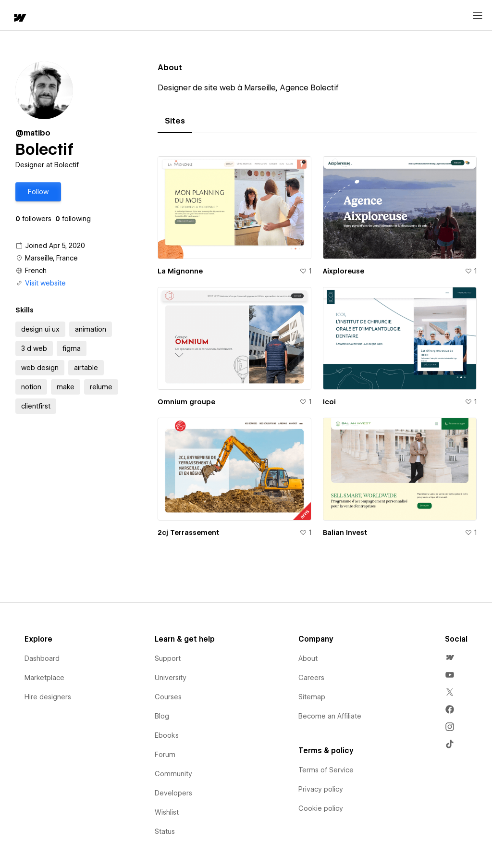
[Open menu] (478, 16)
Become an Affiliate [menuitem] (330, 716)
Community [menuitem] (173, 774)
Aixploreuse (344, 271)
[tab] (175, 121)
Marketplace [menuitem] (44, 678)
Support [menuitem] (168, 658)
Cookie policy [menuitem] (321, 808)
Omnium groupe (186, 402)
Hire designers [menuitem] (48, 697)
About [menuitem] (308, 658)
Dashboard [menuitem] (42, 658)
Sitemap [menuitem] (312, 697)
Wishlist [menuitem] (167, 812)
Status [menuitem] (165, 831)
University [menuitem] (171, 678)
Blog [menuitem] (162, 716)
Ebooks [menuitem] (167, 735)
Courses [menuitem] (168, 697)
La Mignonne (180, 271)
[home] (19, 19)
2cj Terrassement (188, 533)
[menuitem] (450, 657)
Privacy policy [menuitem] (321, 789)
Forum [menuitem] (165, 755)
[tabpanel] (317, 352)
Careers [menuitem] (311, 678)
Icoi (329, 402)
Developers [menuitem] (173, 793)
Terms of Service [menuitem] (326, 770)
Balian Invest (345, 533)
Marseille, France (51, 258)
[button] (38, 192)
